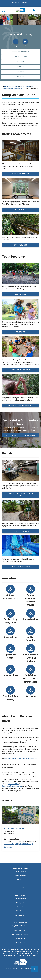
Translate (34, 3)
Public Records (20, 911)
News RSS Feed (20, 942)
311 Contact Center (20, 899)
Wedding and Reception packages (20, 435)
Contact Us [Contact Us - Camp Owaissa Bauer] (8, 847)
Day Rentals (21, 210)
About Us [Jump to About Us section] (21, 77)
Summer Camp (21, 294)
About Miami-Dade (20, 888)
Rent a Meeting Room (20, 531)
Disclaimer (20, 884)
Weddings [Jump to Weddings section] (20, 62)
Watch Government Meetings (20, 934)
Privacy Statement (20, 876)
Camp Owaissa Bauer (14, 829)
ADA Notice (20, 880)
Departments (25, 86)
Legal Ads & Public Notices (20, 926)
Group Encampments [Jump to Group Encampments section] (21, 52)
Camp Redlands (20, 245)
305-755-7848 (13, 784)
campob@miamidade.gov (24, 844)
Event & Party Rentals (21, 567)
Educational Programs (20, 370)
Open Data (20, 907)
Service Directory (20, 915)
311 (7, 3)
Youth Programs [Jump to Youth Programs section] (20, 57)
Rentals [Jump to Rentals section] (20, 67)
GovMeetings (15, 3)
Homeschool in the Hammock (21, 405)
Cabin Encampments (20, 174)
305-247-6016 (9, 844)
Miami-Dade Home (20, 872)
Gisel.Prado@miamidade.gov (12, 786)
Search (34, 10)
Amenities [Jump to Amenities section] (21, 72)
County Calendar (20, 938)
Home (6, 86)
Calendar (24, 3)
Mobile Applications (20, 903)
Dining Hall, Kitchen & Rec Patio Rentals (20, 495)
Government (14, 86)
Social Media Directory (20, 930)
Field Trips (21, 332)
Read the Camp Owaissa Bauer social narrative (20, 758)
